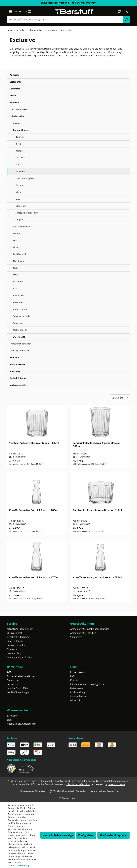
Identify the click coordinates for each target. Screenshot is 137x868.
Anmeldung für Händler (83, 633)
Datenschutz (14, 680)
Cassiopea (20, 158)
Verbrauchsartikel (19, 385)
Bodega (19, 151)
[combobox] (65, 20)
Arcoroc (17, 123)
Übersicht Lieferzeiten (78, 784)
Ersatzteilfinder (15, 641)
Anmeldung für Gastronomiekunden (90, 629)
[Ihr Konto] (126, 11)
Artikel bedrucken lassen (20, 629)
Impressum (13, 684)
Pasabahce (18, 282)
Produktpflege (15, 653)
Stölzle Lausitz (20, 330)
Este (17, 164)
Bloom (18, 144)
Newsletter (13, 649)
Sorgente (20, 220)
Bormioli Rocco (21, 130)
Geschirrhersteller (20, 109)
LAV (15, 240)
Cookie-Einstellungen (18, 692)
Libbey (16, 247)
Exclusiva (20, 171)
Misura (19, 192)
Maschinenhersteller (21, 344)
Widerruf (75, 700)
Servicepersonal (18, 364)
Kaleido (19, 185)
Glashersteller (18, 116)
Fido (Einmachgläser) (25, 178)
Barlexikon (13, 716)
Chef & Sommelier (22, 227)
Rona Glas (18, 302)
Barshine (20, 137)
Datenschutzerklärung (19, 865)
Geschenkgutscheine (18, 637)
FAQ (72, 676)
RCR (15, 289)
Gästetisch (15, 89)
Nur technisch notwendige (58, 835)
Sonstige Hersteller (22, 316)
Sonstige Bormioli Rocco (27, 213)
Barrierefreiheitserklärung (21, 676)
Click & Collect (14, 633)
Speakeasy (15, 371)
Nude (16, 268)
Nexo (18, 199)
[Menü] (11, 11)
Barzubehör (15, 82)
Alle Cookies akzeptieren (113, 835)
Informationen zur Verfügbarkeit (88, 684)
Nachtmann (19, 261)
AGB (9, 672)
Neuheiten (15, 357)
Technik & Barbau (18, 378)
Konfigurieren (86, 835)
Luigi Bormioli (20, 254)
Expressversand (79, 672)
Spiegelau (18, 323)
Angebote (15, 75)
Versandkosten (78, 696)
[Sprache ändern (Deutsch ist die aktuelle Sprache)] (19, 11)
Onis (15, 275)
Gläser (13, 96)
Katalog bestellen (16, 645)
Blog (9, 720)
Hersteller (15, 102)
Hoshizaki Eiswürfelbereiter (22, 724)
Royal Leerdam (20, 309)
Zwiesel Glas (19, 337)
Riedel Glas (19, 295)
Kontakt (74, 680)
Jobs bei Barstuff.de (17, 688)
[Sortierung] (120, 398)
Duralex (17, 233)
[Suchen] (127, 20)
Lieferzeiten (77, 688)
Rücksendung (78, 692)
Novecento (21, 206)
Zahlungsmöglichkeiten (19, 657)
